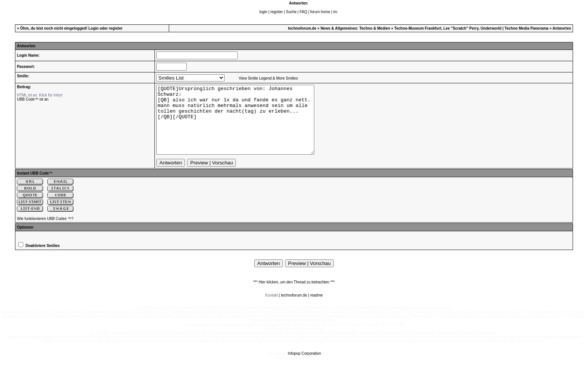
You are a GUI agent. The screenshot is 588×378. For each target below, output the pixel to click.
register (277, 12)
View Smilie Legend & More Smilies (268, 78)
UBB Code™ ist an (33, 99)
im (335, 12)
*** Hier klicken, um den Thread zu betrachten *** (294, 296)
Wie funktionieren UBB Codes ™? (45, 232)
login (263, 12)
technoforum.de (302, 28)
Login (94, 28)
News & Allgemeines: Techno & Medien (355, 28)
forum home (320, 12)
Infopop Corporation (304, 367)
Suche (291, 12)
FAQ (303, 12)
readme (316, 309)
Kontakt (271, 309)
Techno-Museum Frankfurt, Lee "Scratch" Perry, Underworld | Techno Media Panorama (471, 28)
